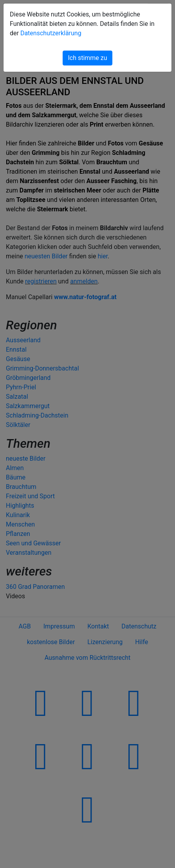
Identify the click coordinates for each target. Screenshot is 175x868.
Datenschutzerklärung (51, 33)
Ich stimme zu (87, 58)
